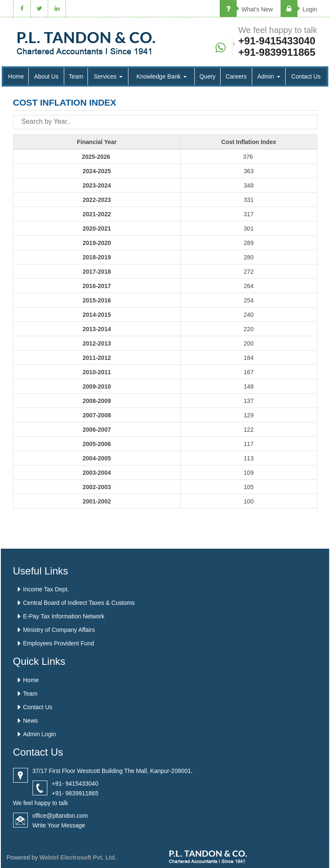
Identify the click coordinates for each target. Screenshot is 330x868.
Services (108, 76)
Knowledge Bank (162, 76)
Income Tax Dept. (46, 589)
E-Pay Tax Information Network (64, 616)
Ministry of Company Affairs (59, 630)
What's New (246, 9)
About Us (46, 76)
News (31, 721)
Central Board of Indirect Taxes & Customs (79, 603)
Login (299, 9)
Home (16, 76)
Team (76, 76)
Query (207, 76)
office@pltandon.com (60, 816)
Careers (236, 76)
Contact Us (306, 76)
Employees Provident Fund (59, 643)
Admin (269, 76)
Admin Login (40, 734)
